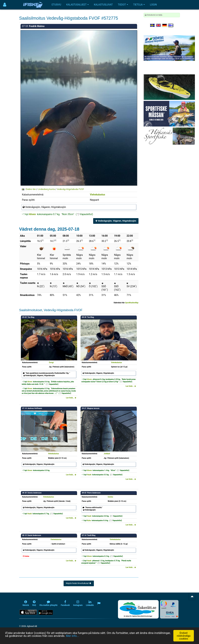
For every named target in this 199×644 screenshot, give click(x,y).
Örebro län (31, 189)
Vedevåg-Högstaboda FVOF (70, 189)
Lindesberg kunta (46, 189)
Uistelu (110, 497)
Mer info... (72, 636)
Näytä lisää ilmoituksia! (79, 583)
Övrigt (51, 363)
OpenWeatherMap (132, 303)
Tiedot (123, 5)
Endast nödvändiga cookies (184, 636)
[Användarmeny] (5, 5)
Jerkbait (107, 454)
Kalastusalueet (78, 5)
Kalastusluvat (103, 5)
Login (153, 5)
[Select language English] (159, 25)
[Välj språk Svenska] (153, 25)
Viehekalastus (98, 195)
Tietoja (139, 5)
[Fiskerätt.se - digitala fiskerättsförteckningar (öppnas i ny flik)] (138, 609)
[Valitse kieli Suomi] (171, 25)
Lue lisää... (71, 398)
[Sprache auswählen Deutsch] (165, 25)
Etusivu (56, 5)
